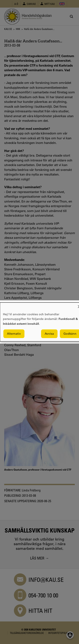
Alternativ (14, 334)
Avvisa (49, 334)
